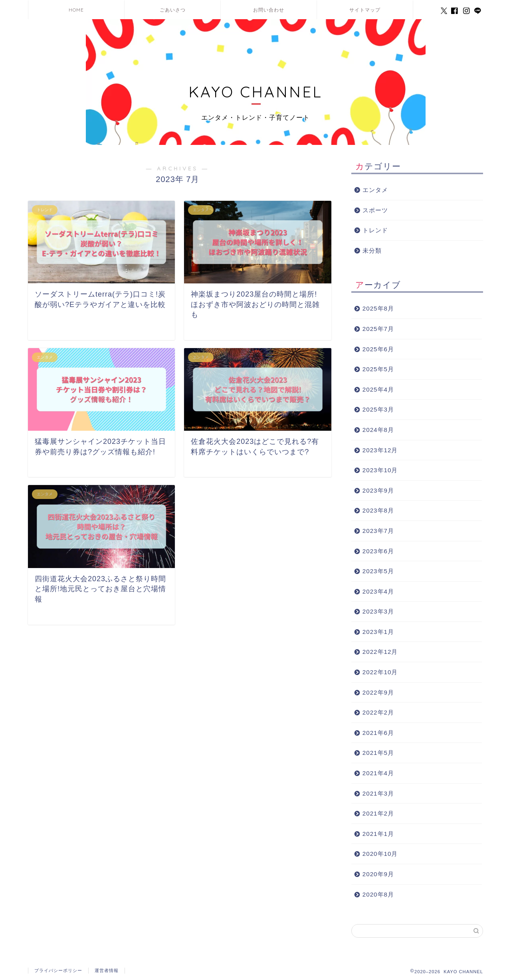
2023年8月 (378, 510)
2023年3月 (378, 611)
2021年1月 (378, 834)
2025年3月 (378, 409)
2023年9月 (378, 490)
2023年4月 (378, 591)
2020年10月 (380, 854)
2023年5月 (378, 571)
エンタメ (375, 190)
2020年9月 (378, 874)
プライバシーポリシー (58, 970)
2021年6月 (378, 733)
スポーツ (375, 210)
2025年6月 (378, 349)
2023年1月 (378, 632)
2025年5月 (378, 369)
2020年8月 (378, 894)
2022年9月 (378, 692)
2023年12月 (380, 450)
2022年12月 (380, 652)
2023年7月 (378, 531)
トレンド (375, 230)
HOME (76, 10)
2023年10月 (380, 470)
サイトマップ (365, 10)
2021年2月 (378, 813)
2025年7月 (378, 329)
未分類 (372, 250)
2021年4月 (378, 773)
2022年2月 (378, 712)
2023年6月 (378, 551)
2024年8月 (378, 430)
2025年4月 (378, 389)
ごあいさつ (173, 10)
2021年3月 (378, 793)
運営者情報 (107, 970)
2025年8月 (378, 308)
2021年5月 (378, 753)
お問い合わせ (269, 10)
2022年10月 (380, 672)
